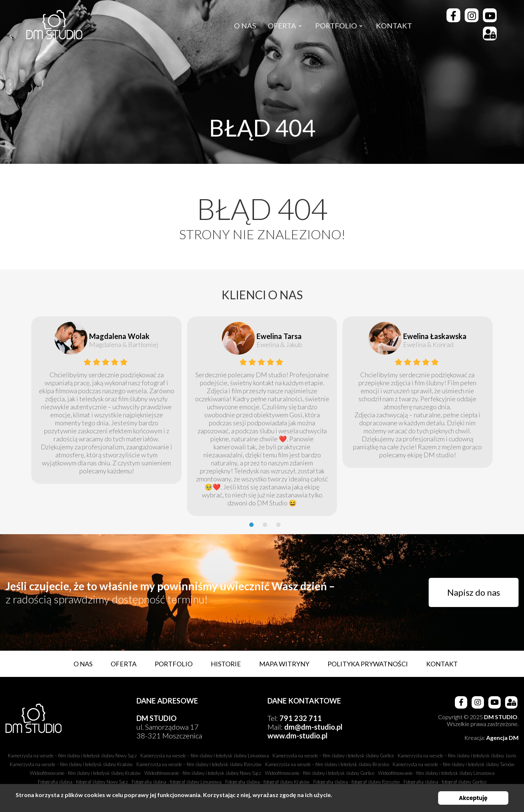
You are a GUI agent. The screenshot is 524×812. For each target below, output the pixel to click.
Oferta (124, 664)
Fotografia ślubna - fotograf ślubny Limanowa (177, 782)
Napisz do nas (474, 592)
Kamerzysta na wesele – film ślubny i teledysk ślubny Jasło (457, 756)
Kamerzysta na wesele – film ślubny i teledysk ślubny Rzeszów (199, 764)
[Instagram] (472, 15)
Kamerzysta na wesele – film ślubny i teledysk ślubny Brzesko (327, 764)
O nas (83, 664)
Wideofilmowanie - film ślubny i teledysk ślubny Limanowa (436, 773)
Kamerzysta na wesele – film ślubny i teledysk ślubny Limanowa (205, 756)
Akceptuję (473, 798)
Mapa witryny (284, 664)
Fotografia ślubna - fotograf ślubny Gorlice (445, 782)
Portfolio (174, 664)
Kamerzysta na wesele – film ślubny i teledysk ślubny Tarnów (454, 764)
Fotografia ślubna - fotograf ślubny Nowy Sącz (83, 782)
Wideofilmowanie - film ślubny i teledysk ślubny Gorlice (320, 773)
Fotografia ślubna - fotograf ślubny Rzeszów (357, 782)
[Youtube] (490, 15)
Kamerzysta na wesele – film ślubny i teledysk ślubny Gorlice (333, 756)
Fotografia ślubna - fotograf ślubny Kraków (267, 782)
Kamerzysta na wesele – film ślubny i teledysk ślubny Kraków (71, 764)
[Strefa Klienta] (490, 33)
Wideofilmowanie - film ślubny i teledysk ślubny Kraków (85, 773)
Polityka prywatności (368, 664)
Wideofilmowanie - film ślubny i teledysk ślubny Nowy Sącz (203, 773)
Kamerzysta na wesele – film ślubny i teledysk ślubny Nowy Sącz (72, 756)
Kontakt (442, 664)
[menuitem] (245, 25)
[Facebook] (453, 15)
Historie (226, 664)
